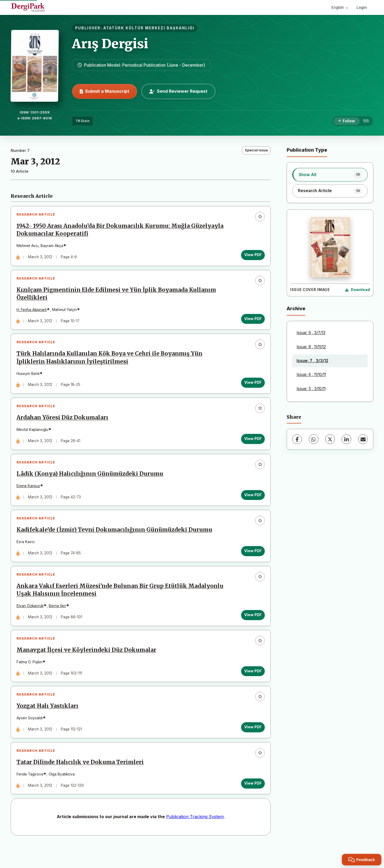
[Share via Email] (363, 439)
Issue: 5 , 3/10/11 (311, 389)
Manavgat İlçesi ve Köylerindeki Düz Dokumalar (87, 666)
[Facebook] (297, 439)
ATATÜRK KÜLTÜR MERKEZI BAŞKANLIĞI (149, 28)
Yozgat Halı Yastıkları (49, 725)
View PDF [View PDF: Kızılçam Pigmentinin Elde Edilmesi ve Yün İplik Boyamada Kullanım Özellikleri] (252, 322)
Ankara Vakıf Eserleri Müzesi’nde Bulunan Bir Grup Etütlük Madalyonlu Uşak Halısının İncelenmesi (121, 604)
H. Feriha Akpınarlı (33, 313)
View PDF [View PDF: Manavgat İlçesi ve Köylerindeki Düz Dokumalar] (252, 687)
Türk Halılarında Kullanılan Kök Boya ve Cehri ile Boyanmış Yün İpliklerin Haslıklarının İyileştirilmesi (111, 363)
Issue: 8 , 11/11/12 (311, 347)
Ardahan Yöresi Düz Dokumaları (63, 425)
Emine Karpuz (29, 496)
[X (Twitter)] (330, 439)
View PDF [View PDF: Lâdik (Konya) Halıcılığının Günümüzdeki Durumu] (252, 504)
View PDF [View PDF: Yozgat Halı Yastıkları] (252, 746)
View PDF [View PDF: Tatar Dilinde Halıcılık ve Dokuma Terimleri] (252, 804)
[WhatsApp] (314, 439)
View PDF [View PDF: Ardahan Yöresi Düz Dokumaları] (252, 446)
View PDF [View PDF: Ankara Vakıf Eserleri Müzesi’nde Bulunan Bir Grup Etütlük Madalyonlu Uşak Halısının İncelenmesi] (252, 629)
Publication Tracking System (195, 838)
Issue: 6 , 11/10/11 (311, 375)
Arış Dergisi (110, 44)
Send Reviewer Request (178, 91)
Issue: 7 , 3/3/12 (312, 361)
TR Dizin (83, 121)
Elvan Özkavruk (31, 620)
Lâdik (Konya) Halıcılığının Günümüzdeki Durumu (91, 484)
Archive (296, 308)
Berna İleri (59, 620)
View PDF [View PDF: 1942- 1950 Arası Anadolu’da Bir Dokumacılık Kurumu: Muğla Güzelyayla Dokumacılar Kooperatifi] (252, 256)
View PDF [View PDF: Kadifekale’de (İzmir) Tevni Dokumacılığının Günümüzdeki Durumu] (252, 563)
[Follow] (347, 121)
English (340, 7)
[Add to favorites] (259, 218)
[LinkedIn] (346, 439)
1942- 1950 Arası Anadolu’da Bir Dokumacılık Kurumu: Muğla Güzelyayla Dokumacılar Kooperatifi (121, 231)
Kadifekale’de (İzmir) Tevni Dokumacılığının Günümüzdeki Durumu (115, 542)
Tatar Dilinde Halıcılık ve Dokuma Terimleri (81, 783)
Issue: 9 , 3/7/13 (311, 333)
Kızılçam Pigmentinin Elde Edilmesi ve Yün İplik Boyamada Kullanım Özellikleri (117, 297)
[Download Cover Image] (357, 290)
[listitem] (330, 175)
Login (362, 7)
